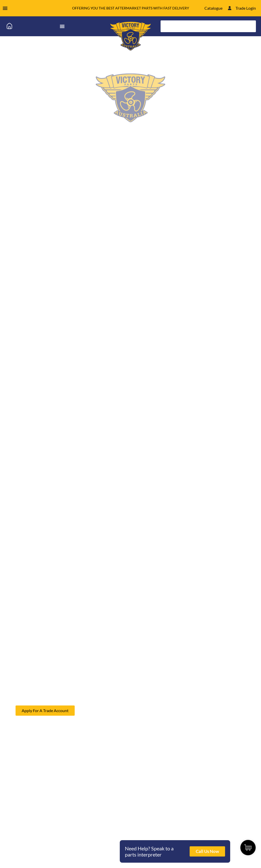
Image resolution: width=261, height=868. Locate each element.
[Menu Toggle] (5, 8)
